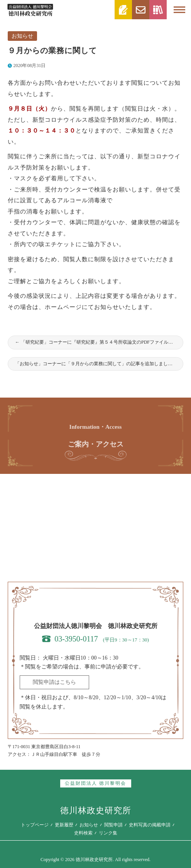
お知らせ (22, 36)
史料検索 (83, 833)
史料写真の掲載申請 (150, 825)
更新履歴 (64, 825)
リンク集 (108, 833)
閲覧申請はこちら (54, 682)
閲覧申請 (113, 825)
